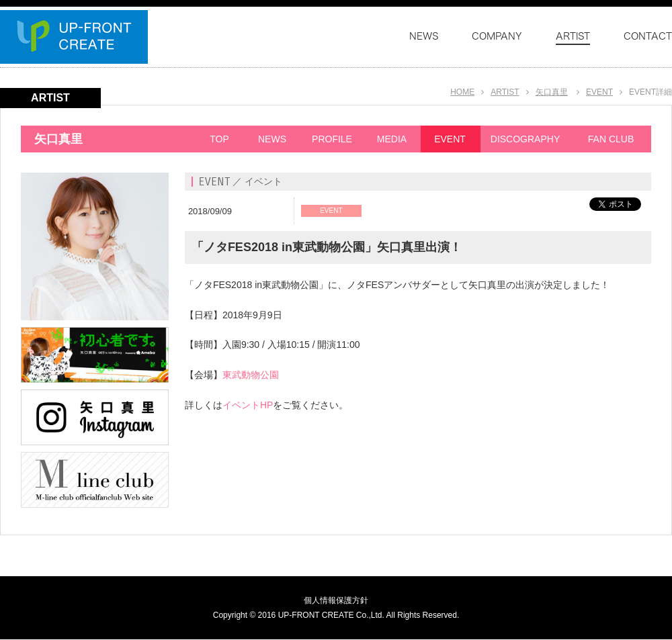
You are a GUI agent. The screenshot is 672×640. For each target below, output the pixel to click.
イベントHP (248, 405)
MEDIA (392, 139)
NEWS (272, 139)
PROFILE (332, 139)
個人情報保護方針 (336, 600)
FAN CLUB (611, 139)
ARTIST (505, 92)
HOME (462, 92)
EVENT (599, 92)
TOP (219, 139)
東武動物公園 (251, 375)
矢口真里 (552, 92)
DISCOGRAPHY (525, 139)
